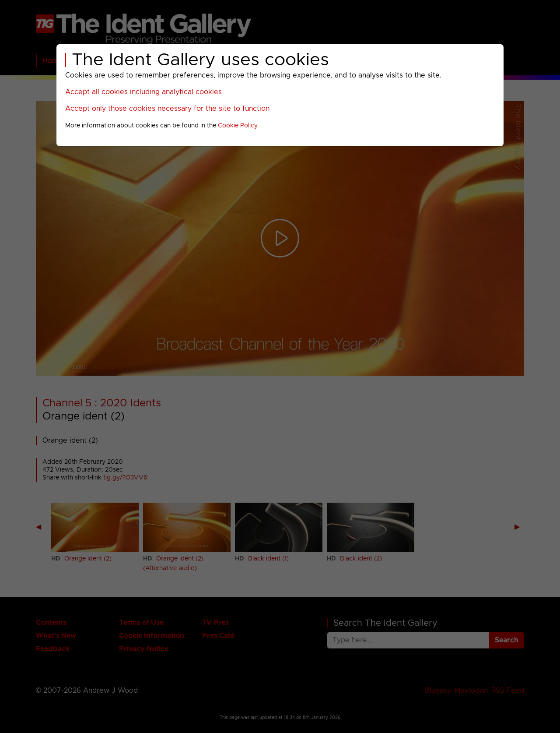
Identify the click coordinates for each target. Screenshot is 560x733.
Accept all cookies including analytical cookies (143, 92)
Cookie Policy (238, 126)
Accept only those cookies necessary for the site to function (167, 109)
